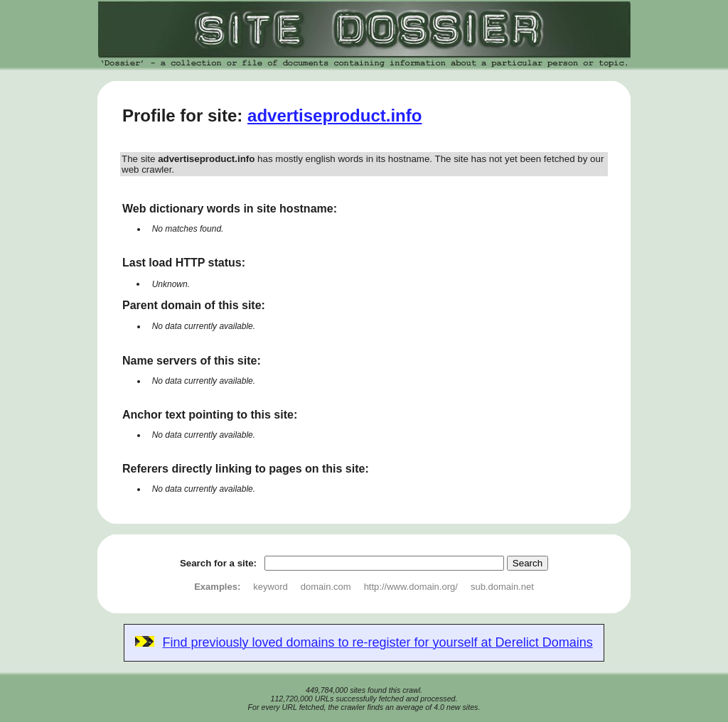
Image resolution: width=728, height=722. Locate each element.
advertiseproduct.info (334, 115)
